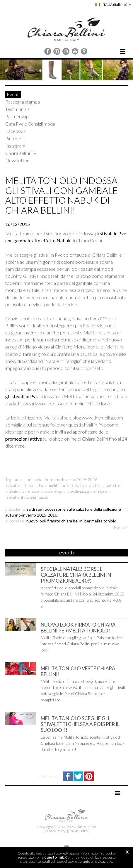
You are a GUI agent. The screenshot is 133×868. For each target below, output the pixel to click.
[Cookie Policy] (78, 831)
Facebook (16, 131)
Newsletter (17, 160)
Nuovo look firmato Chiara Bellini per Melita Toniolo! (72, 521)
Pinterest (15, 138)
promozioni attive (24, 439)
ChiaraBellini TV (21, 153)
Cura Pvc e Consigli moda (30, 124)
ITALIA (113, 5)
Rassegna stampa (23, 102)
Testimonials (17, 109)
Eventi (13, 94)
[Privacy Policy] (55, 831)
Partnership (17, 116)
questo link (54, 857)
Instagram (15, 146)
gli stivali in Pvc (22, 396)
